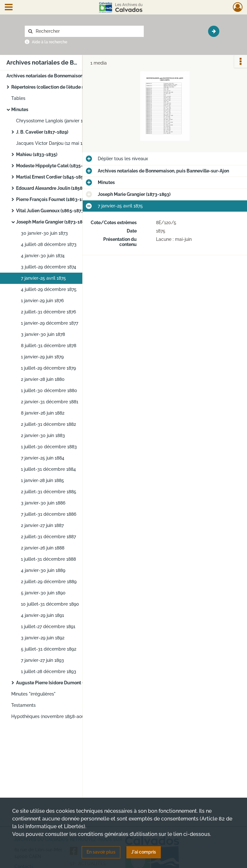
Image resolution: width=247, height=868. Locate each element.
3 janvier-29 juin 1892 (43, 638)
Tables (18, 98)
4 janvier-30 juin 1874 (43, 256)
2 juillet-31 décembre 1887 (48, 537)
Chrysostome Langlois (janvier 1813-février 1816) (66, 121)
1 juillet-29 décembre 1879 (48, 368)
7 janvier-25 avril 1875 (43, 278)
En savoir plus (101, 852)
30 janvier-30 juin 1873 (44, 233)
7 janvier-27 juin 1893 (42, 660)
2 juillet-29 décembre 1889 (49, 582)
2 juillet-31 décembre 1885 (49, 492)
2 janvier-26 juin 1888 (43, 548)
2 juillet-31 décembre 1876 (48, 312)
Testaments (23, 705)
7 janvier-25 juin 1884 (43, 458)
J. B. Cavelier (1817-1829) (42, 132)
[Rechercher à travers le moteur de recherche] (87, 31)
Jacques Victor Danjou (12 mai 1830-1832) (59, 143)
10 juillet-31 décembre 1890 (50, 604)
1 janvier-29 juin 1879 (42, 357)
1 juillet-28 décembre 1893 (49, 671)
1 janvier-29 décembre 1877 (50, 323)
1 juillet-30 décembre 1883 (49, 447)
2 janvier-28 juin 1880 (43, 379)
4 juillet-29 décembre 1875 (49, 289)
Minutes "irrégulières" (33, 694)
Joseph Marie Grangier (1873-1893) (52, 222)
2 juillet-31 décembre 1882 (48, 424)
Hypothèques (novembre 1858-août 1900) (55, 716)
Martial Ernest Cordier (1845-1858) (52, 177)
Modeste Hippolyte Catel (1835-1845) (55, 166)
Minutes (20, 110)
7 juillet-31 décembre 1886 (49, 514)
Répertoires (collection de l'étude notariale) (56, 87)
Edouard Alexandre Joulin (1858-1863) (56, 188)
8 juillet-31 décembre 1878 (49, 346)
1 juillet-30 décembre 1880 (49, 390)
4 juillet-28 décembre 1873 (49, 244)
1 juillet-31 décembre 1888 (48, 559)
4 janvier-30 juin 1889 (43, 570)
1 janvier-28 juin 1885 (42, 480)
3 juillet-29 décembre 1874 (49, 267)
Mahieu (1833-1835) (37, 154)
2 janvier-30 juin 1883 (43, 435)
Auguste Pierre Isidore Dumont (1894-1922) (61, 683)
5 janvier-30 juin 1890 (43, 593)
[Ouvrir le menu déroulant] (9, 8)
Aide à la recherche (50, 42)
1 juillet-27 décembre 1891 (48, 627)
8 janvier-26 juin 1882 (43, 413)
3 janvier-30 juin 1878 (43, 334)
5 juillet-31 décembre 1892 (49, 649)
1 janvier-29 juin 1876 (42, 301)
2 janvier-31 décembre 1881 (50, 402)
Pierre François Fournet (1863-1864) (54, 199)
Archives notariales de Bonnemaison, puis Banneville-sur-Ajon (71, 76)
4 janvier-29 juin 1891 (42, 615)
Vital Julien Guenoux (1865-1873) (51, 211)
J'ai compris (144, 852)
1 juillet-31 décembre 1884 (48, 469)
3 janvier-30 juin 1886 (43, 503)
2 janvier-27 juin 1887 (42, 525)
